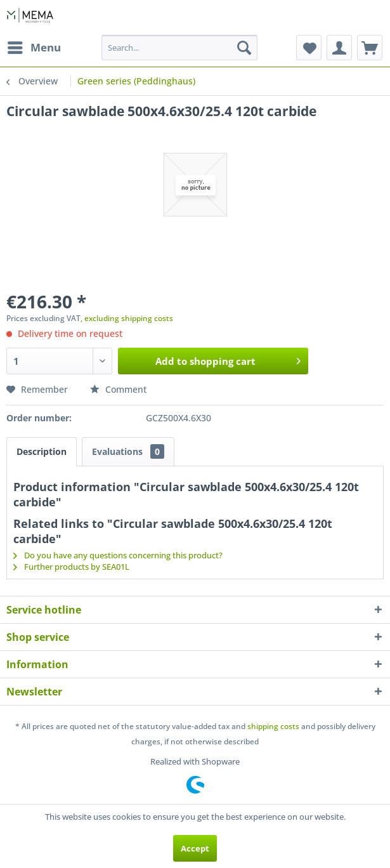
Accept (195, 848)
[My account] (339, 48)
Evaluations (128, 451)
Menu (34, 46)
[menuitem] (34, 48)
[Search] (244, 48)
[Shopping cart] (370, 48)
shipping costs (273, 726)
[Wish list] (309, 48)
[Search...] (179, 48)
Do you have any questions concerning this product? (118, 555)
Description (42, 451)
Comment (118, 389)
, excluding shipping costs (127, 318)
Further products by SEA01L (71, 567)
